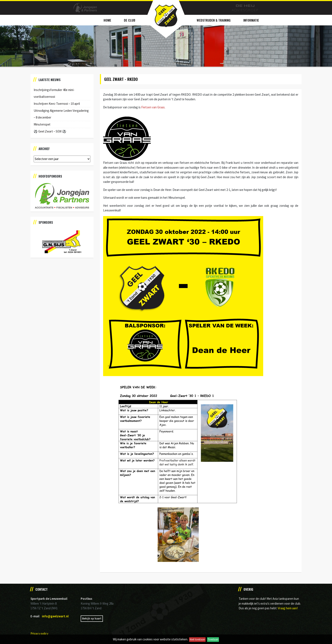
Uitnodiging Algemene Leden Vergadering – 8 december (61, 114)
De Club (130, 20)
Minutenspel (42, 124)
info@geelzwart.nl (55, 616)
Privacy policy (39, 634)
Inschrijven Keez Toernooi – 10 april (57, 104)
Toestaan (213, 639)
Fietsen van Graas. (153, 107)
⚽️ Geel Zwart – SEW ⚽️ (50, 131)
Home (107, 20)
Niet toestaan (197, 639)
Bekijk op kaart (92, 618)
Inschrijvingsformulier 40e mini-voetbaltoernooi (54, 93)
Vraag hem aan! (288, 608)
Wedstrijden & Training (214, 20)
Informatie (251, 20)
